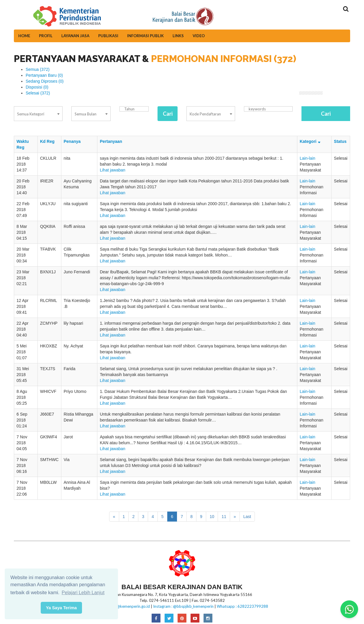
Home (24, 36)
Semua (38, 69)
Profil (46, 36)
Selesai (38, 93)
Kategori (311, 141)
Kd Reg (47, 141)
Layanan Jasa (75, 36)
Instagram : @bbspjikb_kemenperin (183, 606)
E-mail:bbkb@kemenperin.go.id (123, 606)
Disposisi (37, 87)
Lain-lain (308, 158)
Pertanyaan (111, 141)
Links (178, 36)
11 (224, 517)
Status (340, 141)
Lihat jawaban (112, 170)
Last (247, 517)
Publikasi (108, 36)
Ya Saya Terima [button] (62, 608)
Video (199, 36)
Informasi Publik (145, 36)
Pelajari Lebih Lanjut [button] (83, 593)
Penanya (72, 141)
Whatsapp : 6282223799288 (242, 606)
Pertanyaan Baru (44, 75)
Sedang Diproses (45, 81)
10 (212, 517)
